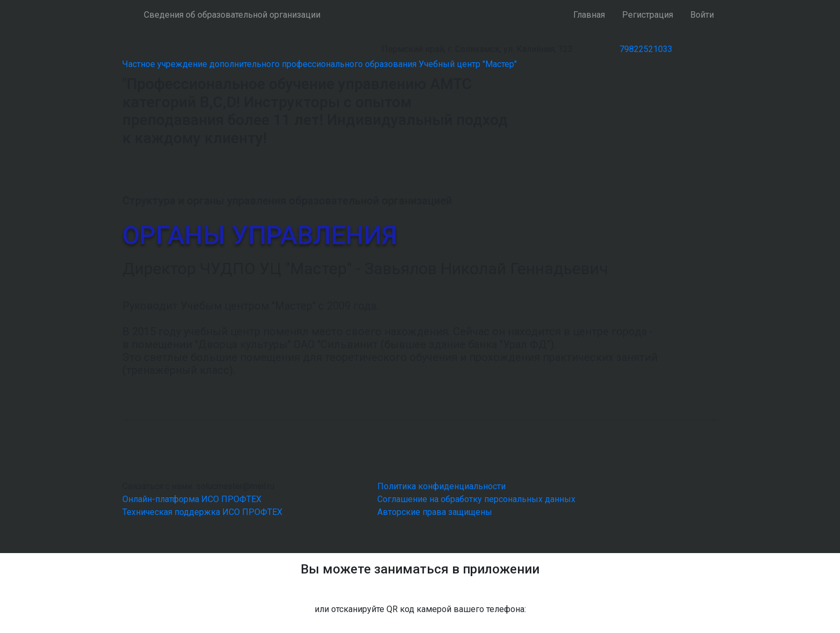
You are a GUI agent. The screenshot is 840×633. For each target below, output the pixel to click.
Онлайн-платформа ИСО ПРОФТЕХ (192, 499)
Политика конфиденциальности (441, 486)
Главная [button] (589, 15)
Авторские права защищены (435, 512)
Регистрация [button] (648, 15)
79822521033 (646, 49)
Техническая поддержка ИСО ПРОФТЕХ (202, 512)
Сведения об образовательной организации (232, 15)
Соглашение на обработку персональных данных (476, 499)
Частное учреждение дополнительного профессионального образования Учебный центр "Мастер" (320, 64)
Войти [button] (702, 15)
